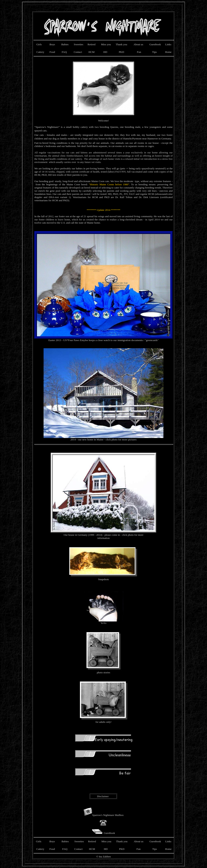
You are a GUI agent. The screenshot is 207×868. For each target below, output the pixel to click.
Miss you (106, 44)
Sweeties (78, 44)
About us (138, 44)
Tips (154, 52)
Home (168, 52)
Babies (65, 44)
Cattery (40, 52)
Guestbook (155, 44)
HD (105, 52)
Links (168, 44)
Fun (139, 52)
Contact (78, 52)
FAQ (64, 52)
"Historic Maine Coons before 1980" (109, 184)
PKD (121, 52)
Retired (91, 44)
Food (52, 52)
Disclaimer (103, 796)
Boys (52, 44)
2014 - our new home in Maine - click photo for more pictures (103, 438)
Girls (40, 44)
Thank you (121, 44)
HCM (92, 52)
